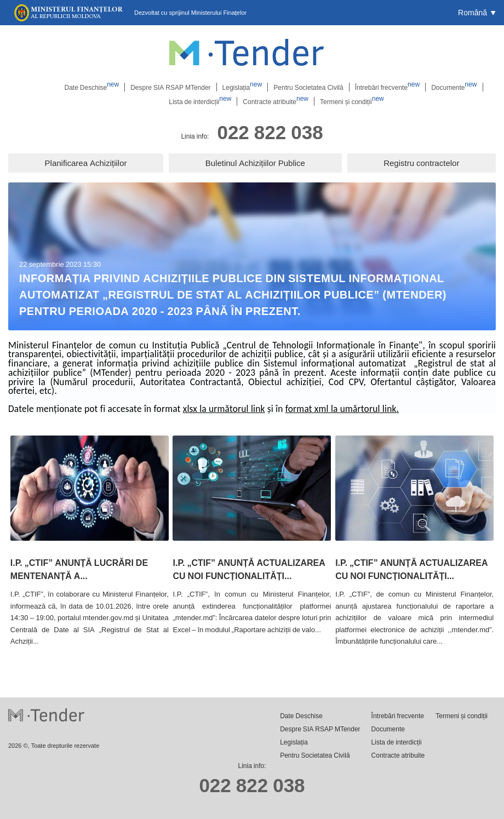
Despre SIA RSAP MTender (170, 87)
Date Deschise (91, 87)
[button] (477, 13)
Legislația (242, 87)
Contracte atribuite (276, 101)
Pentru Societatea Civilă (308, 87)
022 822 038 (270, 132)
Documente (454, 87)
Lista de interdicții (200, 101)
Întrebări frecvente (387, 87)
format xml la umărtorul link (341, 409)
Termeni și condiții (352, 101)
